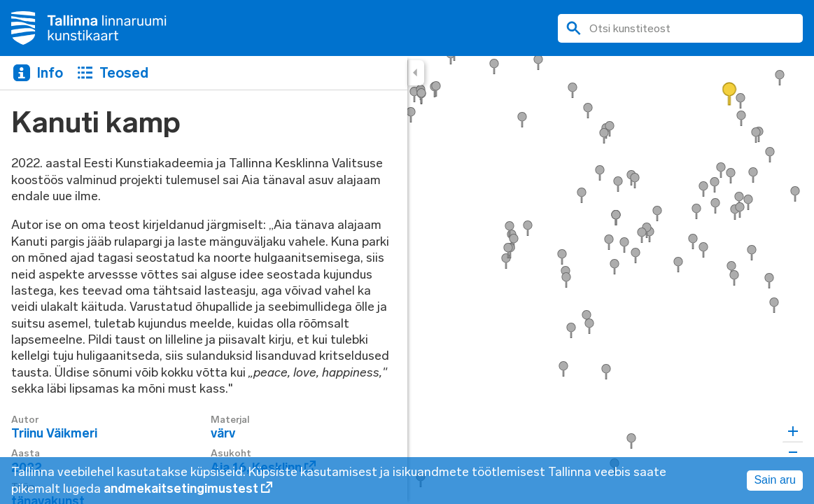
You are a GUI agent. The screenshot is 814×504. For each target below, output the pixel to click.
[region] (407, 280)
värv (223, 433)
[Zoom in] (793, 432)
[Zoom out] (793, 452)
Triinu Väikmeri (54, 433)
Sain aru (775, 480)
